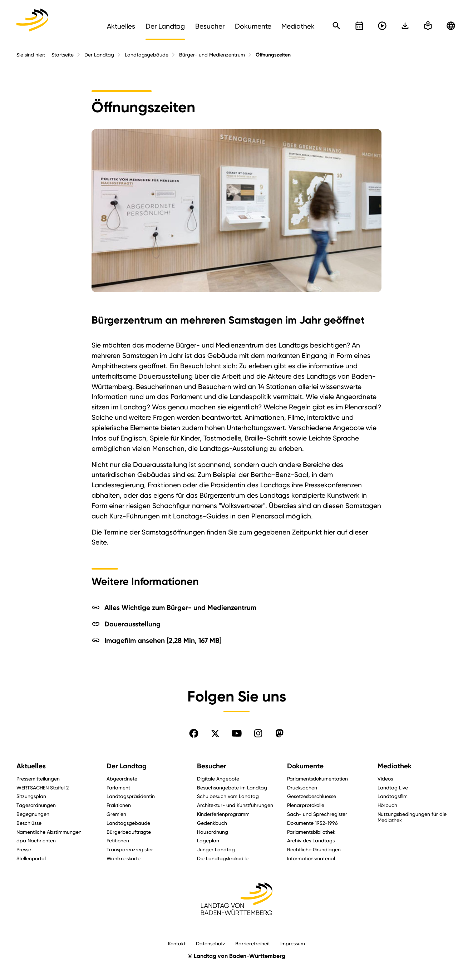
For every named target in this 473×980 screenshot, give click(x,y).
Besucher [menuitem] (210, 26)
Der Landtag (99, 55)
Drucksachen (302, 787)
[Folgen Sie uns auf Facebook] (194, 733)
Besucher (212, 766)
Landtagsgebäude (147, 55)
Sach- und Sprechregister (317, 814)
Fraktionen (119, 805)
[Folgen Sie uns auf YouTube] (237, 733)
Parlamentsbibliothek (311, 832)
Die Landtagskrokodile (223, 858)
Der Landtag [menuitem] (165, 26)
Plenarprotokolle (306, 805)
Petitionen (118, 840)
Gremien (116, 814)
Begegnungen (33, 814)
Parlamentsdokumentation (317, 779)
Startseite (63, 55)
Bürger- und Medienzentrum (212, 55)
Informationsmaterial (311, 858)
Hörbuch (387, 805)
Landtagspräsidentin (131, 796)
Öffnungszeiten (273, 55)
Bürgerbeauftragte (129, 832)
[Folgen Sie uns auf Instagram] (258, 733)
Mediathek (395, 766)
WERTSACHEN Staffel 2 (43, 787)
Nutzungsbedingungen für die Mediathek (412, 817)
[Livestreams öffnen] (382, 26)
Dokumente (305, 766)
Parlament (118, 787)
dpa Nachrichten (36, 840)
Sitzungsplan (31, 796)
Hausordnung (213, 832)
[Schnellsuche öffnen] (336, 26)
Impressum (293, 943)
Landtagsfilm (393, 796)
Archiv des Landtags (311, 840)
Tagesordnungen (36, 805)
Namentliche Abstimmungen (49, 832)
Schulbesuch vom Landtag (228, 796)
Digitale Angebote (218, 779)
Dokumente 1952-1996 (312, 823)
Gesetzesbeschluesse (312, 796)
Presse (24, 849)
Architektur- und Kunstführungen (235, 805)
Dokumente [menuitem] (253, 26)
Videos (385, 779)
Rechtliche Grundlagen (314, 849)
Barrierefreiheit (253, 943)
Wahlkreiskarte (124, 858)
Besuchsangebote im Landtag (232, 787)
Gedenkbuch (212, 823)
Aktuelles (31, 766)
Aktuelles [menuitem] (121, 26)
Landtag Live (393, 787)
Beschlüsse (29, 823)
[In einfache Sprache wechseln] (405, 26)
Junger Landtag (216, 849)
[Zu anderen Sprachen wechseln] (451, 26)
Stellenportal (31, 858)
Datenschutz (211, 943)
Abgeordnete (122, 779)
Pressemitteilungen (38, 779)
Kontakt (177, 943)
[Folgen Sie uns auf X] (215, 733)
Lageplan (208, 840)
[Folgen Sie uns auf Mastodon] (280, 733)
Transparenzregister (130, 849)
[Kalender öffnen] (359, 26)
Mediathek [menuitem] (298, 26)
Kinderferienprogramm (223, 814)
